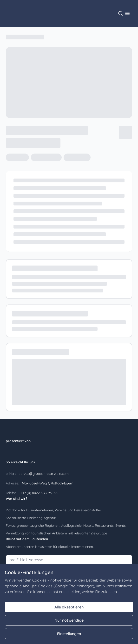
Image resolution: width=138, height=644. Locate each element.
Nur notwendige (69, 620)
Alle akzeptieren (69, 607)
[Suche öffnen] (121, 13)
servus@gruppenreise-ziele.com (43, 474)
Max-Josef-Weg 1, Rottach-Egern (47, 483)
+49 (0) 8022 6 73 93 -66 (38, 493)
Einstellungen (69, 634)
